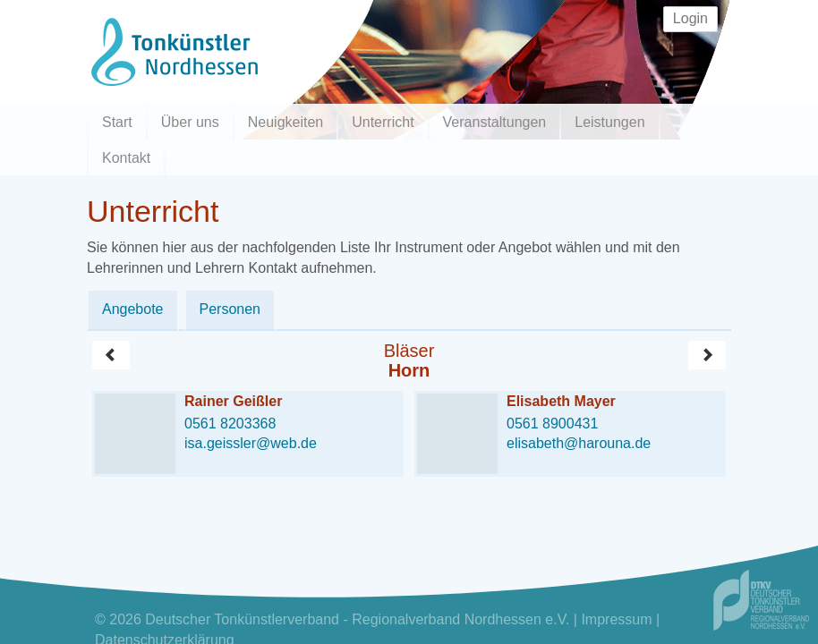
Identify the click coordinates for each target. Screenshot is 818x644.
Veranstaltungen (495, 122)
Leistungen (609, 122)
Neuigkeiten (286, 122)
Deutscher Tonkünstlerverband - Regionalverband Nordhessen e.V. (357, 619)
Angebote (133, 309)
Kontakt (126, 158)
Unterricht (383, 122)
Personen (230, 309)
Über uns (190, 122)
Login (690, 18)
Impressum (616, 619)
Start (117, 122)
